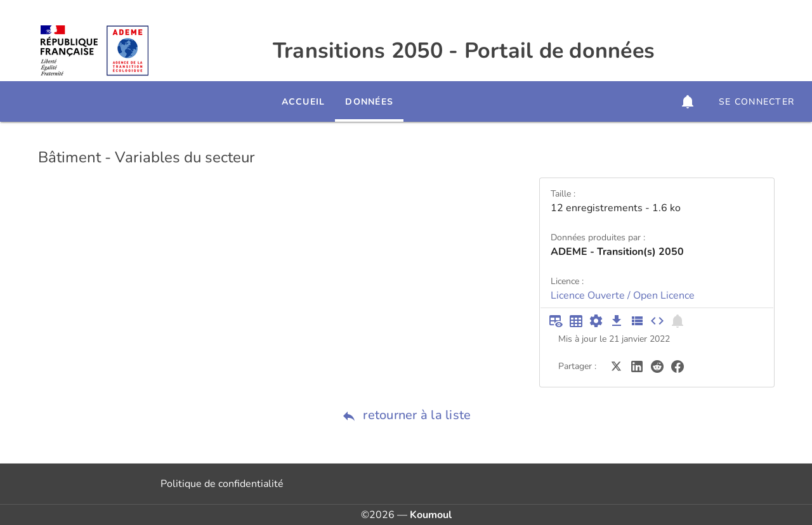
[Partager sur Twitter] (617, 365)
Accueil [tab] (304, 102)
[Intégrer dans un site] (657, 321)
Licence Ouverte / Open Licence (623, 295)
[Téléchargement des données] (617, 321)
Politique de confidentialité (222, 484)
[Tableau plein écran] (576, 321)
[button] (688, 101)
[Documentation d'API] (596, 321)
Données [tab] (369, 102)
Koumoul (431, 515)
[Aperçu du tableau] (556, 321)
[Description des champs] (637, 321)
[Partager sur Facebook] (678, 365)
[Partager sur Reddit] (657, 365)
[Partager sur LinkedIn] (637, 365)
